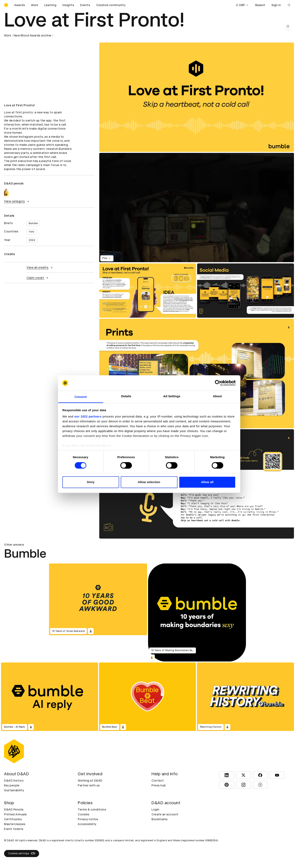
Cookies (84, 814)
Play (107, 258)
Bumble (33, 223)
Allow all (207, 482)
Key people (12, 785)
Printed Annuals (15, 814)
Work (35, 5)
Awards (20, 5)
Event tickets (14, 829)
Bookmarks (160, 819)
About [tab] (217, 396)
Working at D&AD (90, 781)
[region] (197, 208)
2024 (32, 240)
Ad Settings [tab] (172, 396)
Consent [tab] (81, 397)
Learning (50, 5)
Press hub (159, 785)
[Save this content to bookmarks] (288, 26)
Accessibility (87, 824)
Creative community (111, 5)
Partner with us (89, 785)
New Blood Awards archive (33, 35)
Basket (260, 5)
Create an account (165, 814)
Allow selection (149, 482)
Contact (158, 781)
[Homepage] (6, 5)
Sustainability (14, 790)
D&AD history (14, 781)
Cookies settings (22, 853)
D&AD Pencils (14, 809)
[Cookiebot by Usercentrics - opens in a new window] (218, 383)
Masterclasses (15, 824)
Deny (91, 482)
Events (85, 5)
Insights (68, 5)
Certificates (13, 819)
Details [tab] (126, 396)
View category (17, 201)
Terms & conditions (92, 809)
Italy (32, 232)
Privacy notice (88, 819)
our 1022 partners (88, 417)
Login (155, 809)
